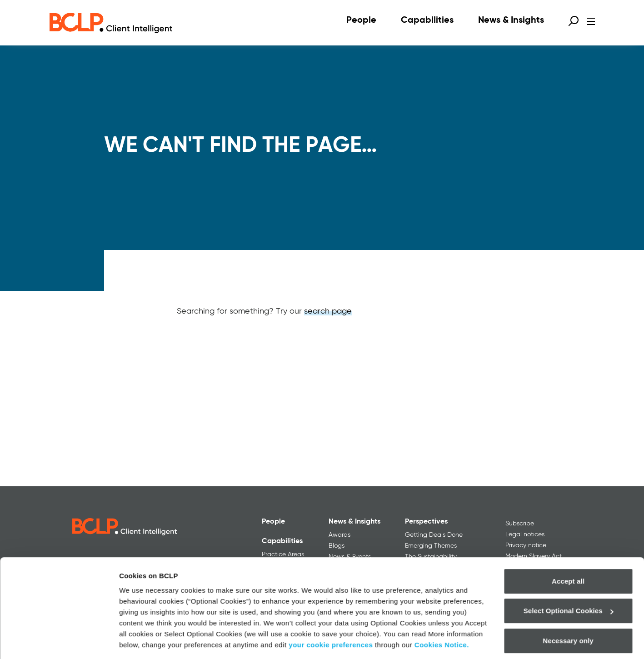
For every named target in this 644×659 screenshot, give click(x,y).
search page (328, 311)
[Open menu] (591, 21)
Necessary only (568, 612)
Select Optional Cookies (569, 582)
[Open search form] (574, 21)
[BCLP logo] (111, 23)
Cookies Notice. (442, 616)
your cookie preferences (331, 616)
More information (147, 641)
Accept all (568, 552)
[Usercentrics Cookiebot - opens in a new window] (59, 641)
